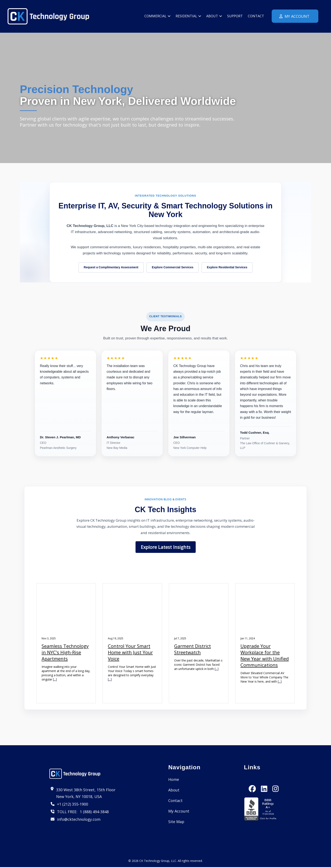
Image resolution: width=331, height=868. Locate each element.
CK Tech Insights (165, 510)
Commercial (157, 16)
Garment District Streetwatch (193, 649)
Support (235, 16)
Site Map (176, 822)
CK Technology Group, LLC (158, 862)
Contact (256, 16)
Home (174, 780)
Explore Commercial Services (173, 267)
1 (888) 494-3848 (94, 812)
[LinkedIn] (264, 785)
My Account (294, 16)
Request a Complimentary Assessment (111, 267)
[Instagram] (275, 785)
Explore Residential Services (227, 267)
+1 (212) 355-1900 (73, 805)
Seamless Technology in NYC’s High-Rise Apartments (65, 653)
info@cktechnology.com (79, 820)
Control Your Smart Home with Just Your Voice (130, 653)
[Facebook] (252, 785)
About (214, 16)
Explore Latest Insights (166, 547)
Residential (188, 16)
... (55, 680)
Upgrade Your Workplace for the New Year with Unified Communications (265, 656)
